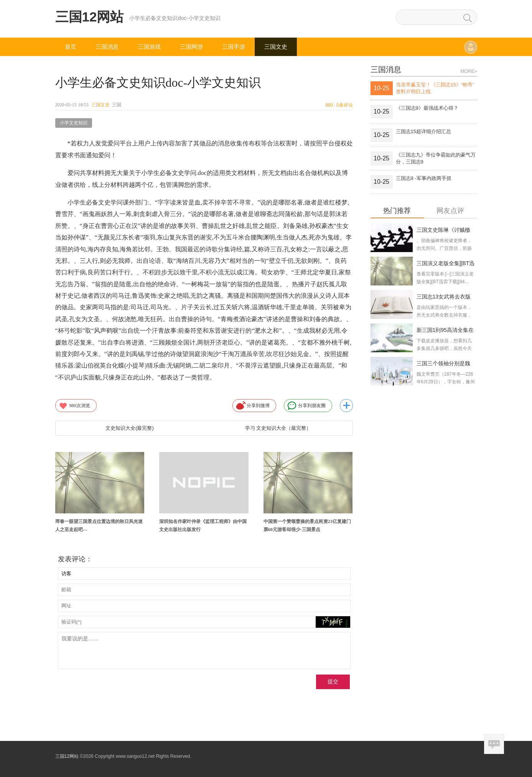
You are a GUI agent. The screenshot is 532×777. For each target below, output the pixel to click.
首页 (71, 47)
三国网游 (191, 47)
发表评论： (75, 559)
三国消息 (107, 47)
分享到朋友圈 (306, 406)
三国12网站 (90, 17)
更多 (346, 406)
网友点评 (450, 211)
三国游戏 (149, 47)
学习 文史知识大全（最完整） (278, 428)
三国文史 (276, 47)
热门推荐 (397, 211)
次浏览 (74, 406)
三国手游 (234, 47)
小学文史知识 (74, 123)
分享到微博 (253, 406)
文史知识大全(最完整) (130, 428)
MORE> (469, 71)
